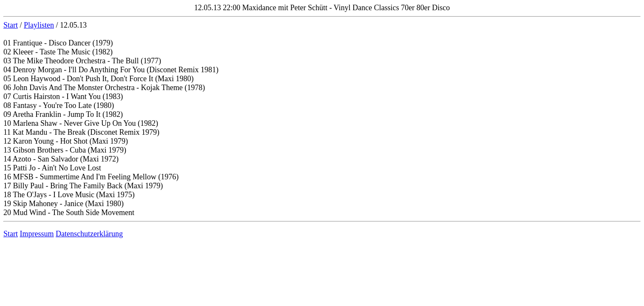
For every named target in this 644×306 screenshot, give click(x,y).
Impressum (37, 234)
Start (11, 25)
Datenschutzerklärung (89, 234)
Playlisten (39, 25)
